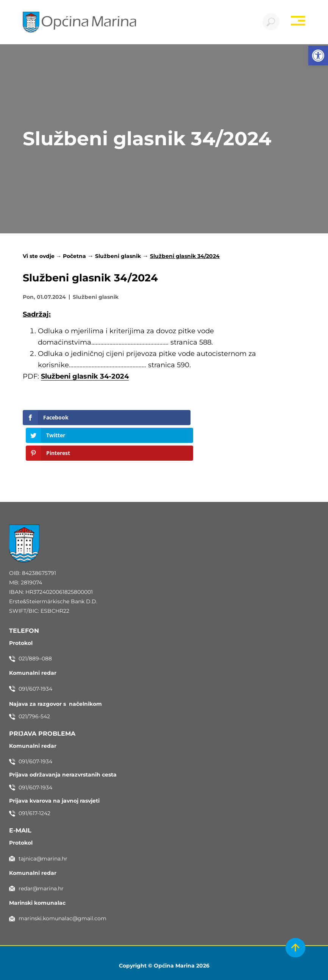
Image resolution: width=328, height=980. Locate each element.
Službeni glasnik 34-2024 (85, 378)
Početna (74, 258)
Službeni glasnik (118, 258)
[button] (318, 56)
